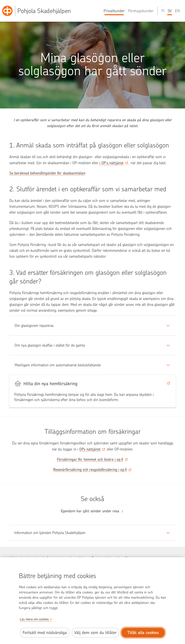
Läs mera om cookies (34, 619)
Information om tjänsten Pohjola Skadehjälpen (50, 533)
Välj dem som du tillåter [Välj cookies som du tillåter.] (95, 633)
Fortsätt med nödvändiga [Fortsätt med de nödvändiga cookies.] (45, 633)
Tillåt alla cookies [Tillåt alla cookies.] (143, 633)
